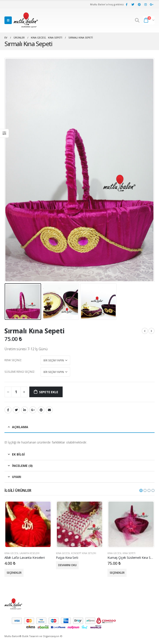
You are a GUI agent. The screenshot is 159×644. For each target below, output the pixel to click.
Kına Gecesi (11, 553)
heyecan (16, 410)
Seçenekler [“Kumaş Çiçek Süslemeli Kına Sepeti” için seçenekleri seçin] (117, 573)
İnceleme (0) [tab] (22, 466)
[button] (141, 490)
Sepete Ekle (49, 392)
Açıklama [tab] (20, 427)
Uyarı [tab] (17, 477)
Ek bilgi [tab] (18, 454)
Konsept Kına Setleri (84, 553)
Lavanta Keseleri (30, 553)
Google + (33, 410)
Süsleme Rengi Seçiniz (19, 372)
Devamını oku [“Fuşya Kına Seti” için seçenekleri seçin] (67, 565)
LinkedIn (25, 410)
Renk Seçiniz (13, 360)
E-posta (49, 410)
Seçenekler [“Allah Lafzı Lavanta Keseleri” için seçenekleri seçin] (14, 573)
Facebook (8, 410)
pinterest (41, 410)
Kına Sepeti (129, 553)
